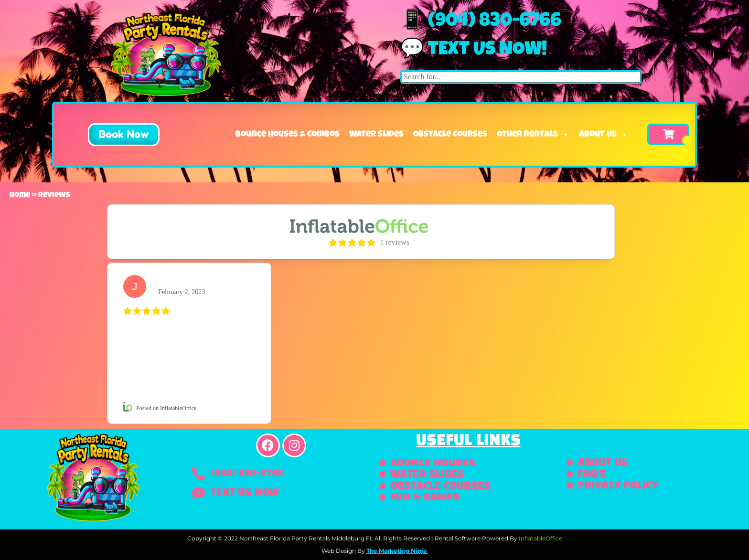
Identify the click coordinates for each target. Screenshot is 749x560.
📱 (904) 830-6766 (481, 22)
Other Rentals (533, 135)
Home (20, 196)
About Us (604, 135)
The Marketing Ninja (396, 551)
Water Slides (376, 135)
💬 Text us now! (474, 51)
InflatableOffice (540, 538)
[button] (116, 134)
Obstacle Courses (450, 135)
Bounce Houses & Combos (288, 135)
